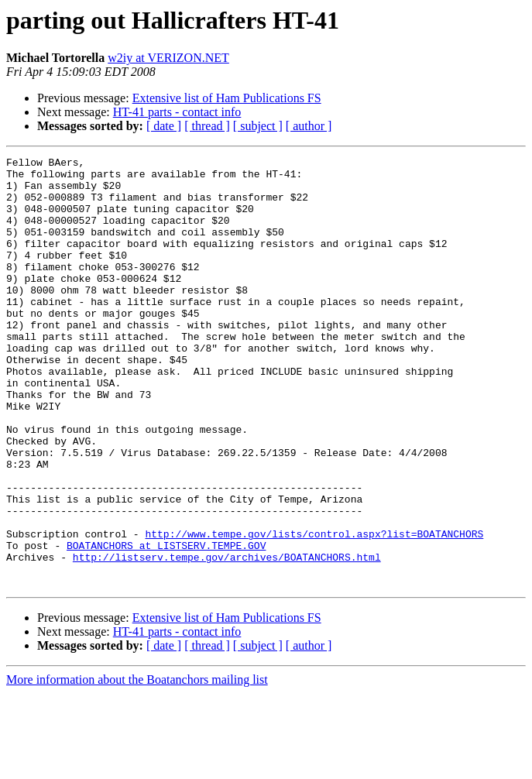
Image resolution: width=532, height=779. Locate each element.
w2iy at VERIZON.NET (168, 58)
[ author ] (309, 126)
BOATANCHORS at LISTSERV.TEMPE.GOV (166, 624)
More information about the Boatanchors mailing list (137, 765)
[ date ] (164, 126)
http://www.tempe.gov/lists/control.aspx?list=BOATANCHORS (314, 610)
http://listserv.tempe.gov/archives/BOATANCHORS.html (227, 638)
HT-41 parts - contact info (177, 112)
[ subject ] (258, 126)
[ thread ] (207, 126)
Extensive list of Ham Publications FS (227, 98)
